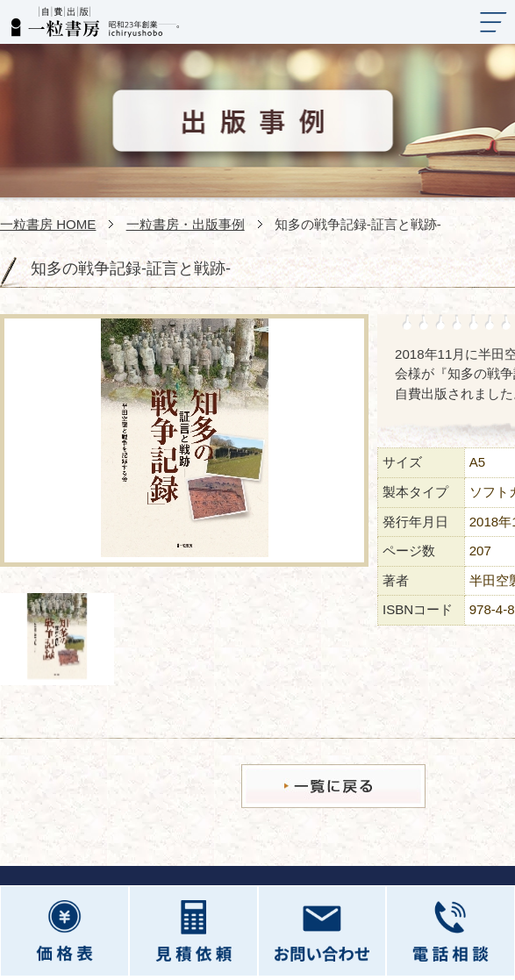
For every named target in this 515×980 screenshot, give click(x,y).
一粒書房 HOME (48, 224)
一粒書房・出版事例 (186, 224)
